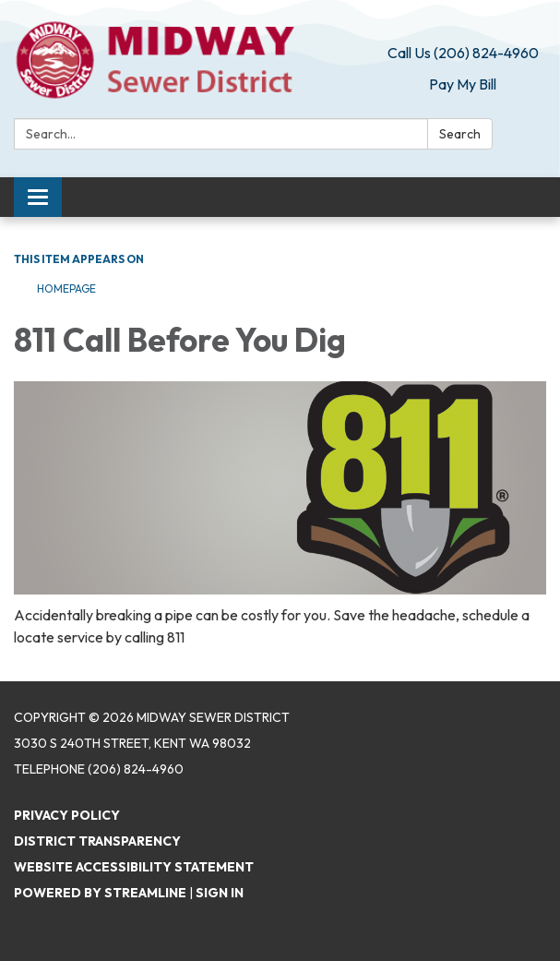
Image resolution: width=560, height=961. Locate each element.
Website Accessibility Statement (134, 867)
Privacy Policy (67, 815)
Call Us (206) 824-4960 (463, 53)
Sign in (220, 893)
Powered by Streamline (100, 893)
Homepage (66, 288)
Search (460, 134)
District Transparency (97, 841)
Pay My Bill (463, 84)
